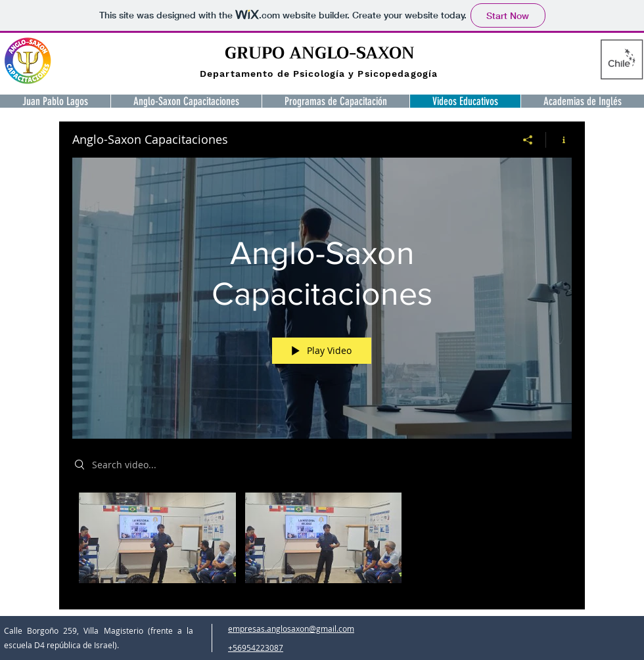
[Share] (528, 140)
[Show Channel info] (559, 140)
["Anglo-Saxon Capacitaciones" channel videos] (322, 541)
